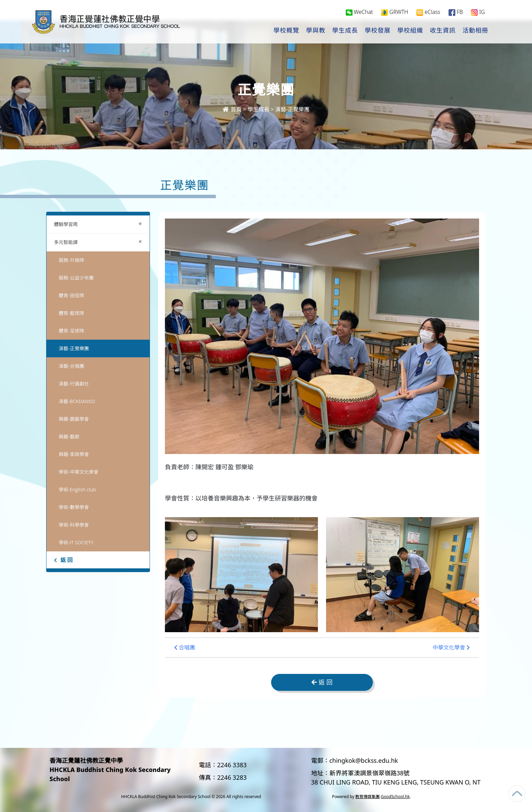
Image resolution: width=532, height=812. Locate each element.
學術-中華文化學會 (79, 472)
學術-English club (77, 489)
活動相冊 (475, 31)
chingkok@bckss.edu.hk (364, 760)
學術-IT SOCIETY (76, 542)
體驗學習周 (98, 223)
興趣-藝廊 (69, 437)
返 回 (63, 560)
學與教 (316, 31)
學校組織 (410, 31)
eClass (428, 12)
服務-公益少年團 (76, 278)
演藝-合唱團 (71, 366)
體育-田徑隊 (71, 295)
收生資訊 (443, 31)
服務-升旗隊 (71, 260)
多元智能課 (99, 241)
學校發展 (378, 31)
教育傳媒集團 (367, 797)
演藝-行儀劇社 (74, 384)
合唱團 (185, 648)
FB (456, 12)
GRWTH (395, 12)
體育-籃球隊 (71, 313)
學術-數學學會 (74, 507)
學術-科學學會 (74, 525)
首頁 (232, 109)
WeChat (359, 12)
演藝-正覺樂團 (292, 109)
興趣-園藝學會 (74, 419)
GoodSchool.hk (395, 797)
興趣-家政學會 (74, 454)
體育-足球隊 (71, 331)
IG (478, 12)
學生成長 (345, 31)
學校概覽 (286, 31)
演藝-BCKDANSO (77, 401)
